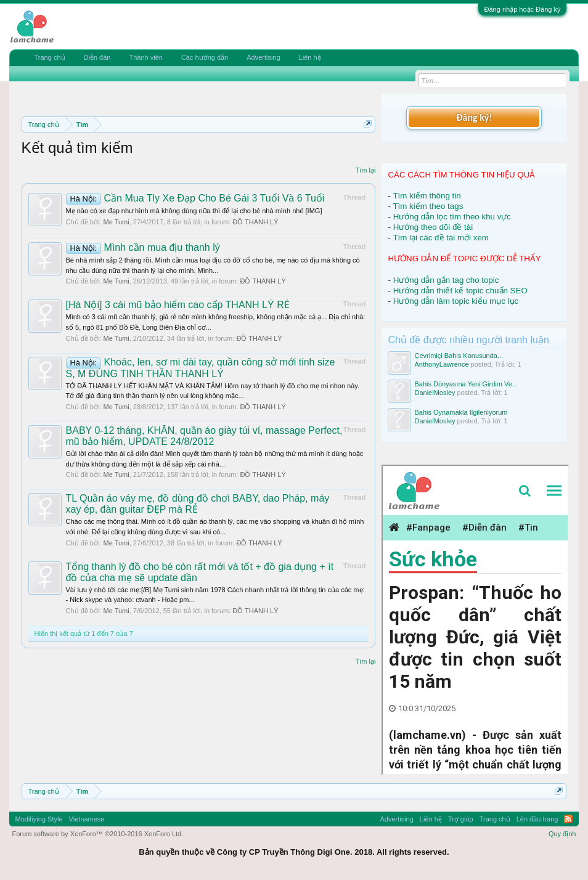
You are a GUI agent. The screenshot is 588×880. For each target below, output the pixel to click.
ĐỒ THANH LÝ (255, 222)
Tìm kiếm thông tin (427, 196)
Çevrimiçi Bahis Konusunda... (459, 356)
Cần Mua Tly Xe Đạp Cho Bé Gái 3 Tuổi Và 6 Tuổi (195, 198)
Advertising (263, 57)
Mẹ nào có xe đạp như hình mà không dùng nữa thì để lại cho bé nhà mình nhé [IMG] (194, 211)
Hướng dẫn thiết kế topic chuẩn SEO (460, 291)
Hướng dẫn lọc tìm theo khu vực (452, 217)
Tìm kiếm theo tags (428, 206)
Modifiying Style (39, 819)
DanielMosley (435, 393)
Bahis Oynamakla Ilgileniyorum (461, 412)
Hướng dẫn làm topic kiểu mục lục (456, 301)
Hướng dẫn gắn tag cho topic (446, 280)
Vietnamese (87, 819)
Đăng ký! (474, 117)
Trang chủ (50, 57)
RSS (568, 819)
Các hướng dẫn (205, 57)
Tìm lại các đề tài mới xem (441, 238)
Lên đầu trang (537, 819)
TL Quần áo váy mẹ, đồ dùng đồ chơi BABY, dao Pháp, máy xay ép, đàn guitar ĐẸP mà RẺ (198, 504)
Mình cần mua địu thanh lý (143, 247)
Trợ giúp (461, 819)
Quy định (562, 834)
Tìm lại (366, 170)
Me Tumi (116, 222)
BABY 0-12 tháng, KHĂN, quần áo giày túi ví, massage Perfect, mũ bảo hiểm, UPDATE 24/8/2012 (204, 436)
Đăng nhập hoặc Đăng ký (523, 9)
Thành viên (145, 57)
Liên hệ (310, 57)
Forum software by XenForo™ (98, 834)
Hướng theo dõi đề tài (433, 227)
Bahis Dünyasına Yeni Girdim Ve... (466, 384)
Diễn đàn (97, 57)
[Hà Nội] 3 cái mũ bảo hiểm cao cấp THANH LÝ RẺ (178, 305)
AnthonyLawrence (441, 364)
